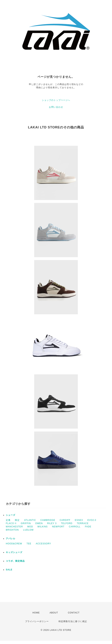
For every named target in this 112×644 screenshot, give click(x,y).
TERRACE (83, 523)
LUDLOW (28, 530)
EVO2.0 (92, 520)
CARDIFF (65, 520)
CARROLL (75, 527)
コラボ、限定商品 (15, 561)
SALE (9, 570)
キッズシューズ (14, 552)
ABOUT (54, 613)
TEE (29, 544)
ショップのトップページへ (56, 100)
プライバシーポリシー (37, 621)
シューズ (11, 515)
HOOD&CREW (14, 544)
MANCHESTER (14, 527)
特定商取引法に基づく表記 (73, 621)
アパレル (11, 539)
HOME (36, 613)
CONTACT (74, 613)
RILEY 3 (52, 523)
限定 (17, 520)
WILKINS (43, 527)
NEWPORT (58, 527)
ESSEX (79, 520)
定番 (8, 520)
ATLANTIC (30, 520)
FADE (88, 527)
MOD (30, 527)
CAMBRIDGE (48, 520)
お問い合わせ (56, 107)
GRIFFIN (26, 523)
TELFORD (67, 523)
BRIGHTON (12, 530)
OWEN (39, 523)
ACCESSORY (43, 544)
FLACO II (11, 523)
